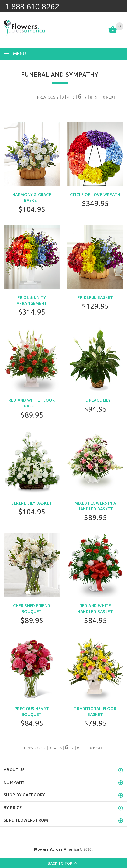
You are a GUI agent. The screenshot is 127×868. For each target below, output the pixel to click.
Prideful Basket (95, 297)
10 (103, 97)
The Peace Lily (95, 400)
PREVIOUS (46, 97)
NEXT (111, 97)
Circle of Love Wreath (95, 195)
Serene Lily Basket (32, 503)
